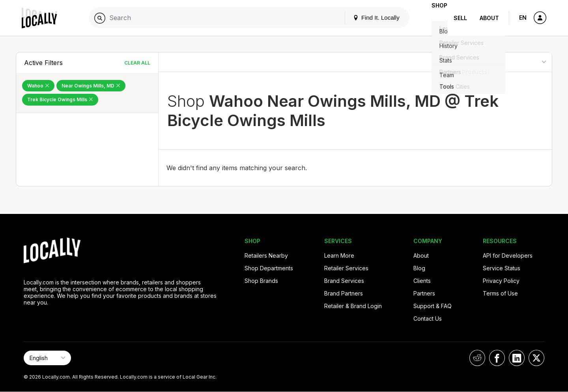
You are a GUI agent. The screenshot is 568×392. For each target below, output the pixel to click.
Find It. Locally (364, 18)
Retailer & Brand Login (353, 306)
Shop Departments (269, 268)
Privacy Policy (501, 281)
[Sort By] (512, 62)
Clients (422, 281)
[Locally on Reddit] (477, 358)
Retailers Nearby (266, 255)
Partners (424, 293)
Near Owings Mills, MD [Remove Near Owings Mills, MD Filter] (91, 86)
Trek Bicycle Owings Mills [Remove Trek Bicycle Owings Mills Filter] (60, 99)
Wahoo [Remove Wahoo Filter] (38, 86)
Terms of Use (500, 293)
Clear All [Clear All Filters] (137, 63)
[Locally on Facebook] (497, 358)
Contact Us (428, 319)
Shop (433, 18)
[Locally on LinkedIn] (517, 358)
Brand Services (344, 281)
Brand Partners (344, 293)
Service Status (502, 268)
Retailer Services (346, 268)
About (489, 18)
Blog (419, 268)
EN (523, 18)
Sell (460, 18)
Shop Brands (261, 281)
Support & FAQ (433, 306)
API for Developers (508, 255)
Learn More (339, 255)
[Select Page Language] (47, 358)
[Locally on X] (536, 358)
